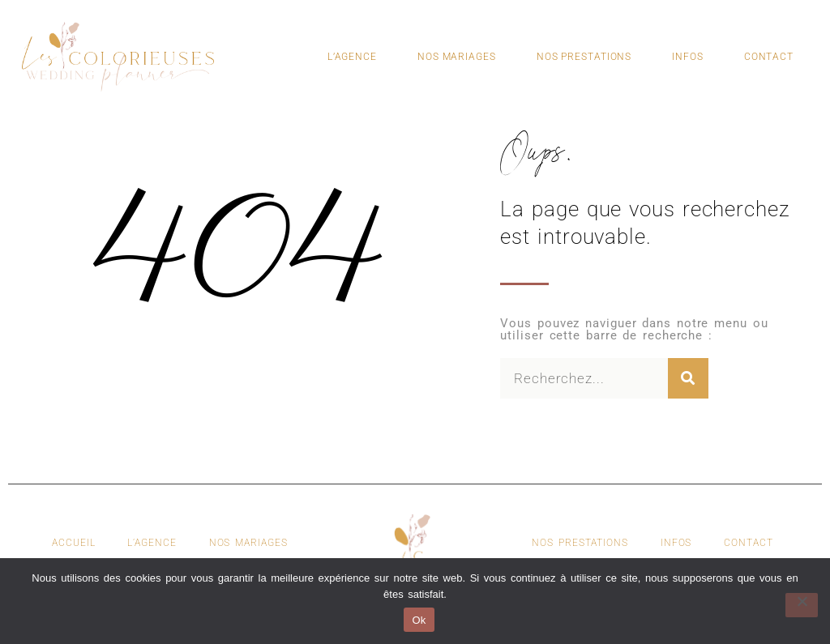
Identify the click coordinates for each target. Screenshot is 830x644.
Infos (688, 57)
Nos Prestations (584, 57)
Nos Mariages (457, 57)
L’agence (152, 543)
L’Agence (352, 57)
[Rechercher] (688, 378)
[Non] (802, 605)
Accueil (73, 543)
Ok (419, 620)
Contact (769, 57)
